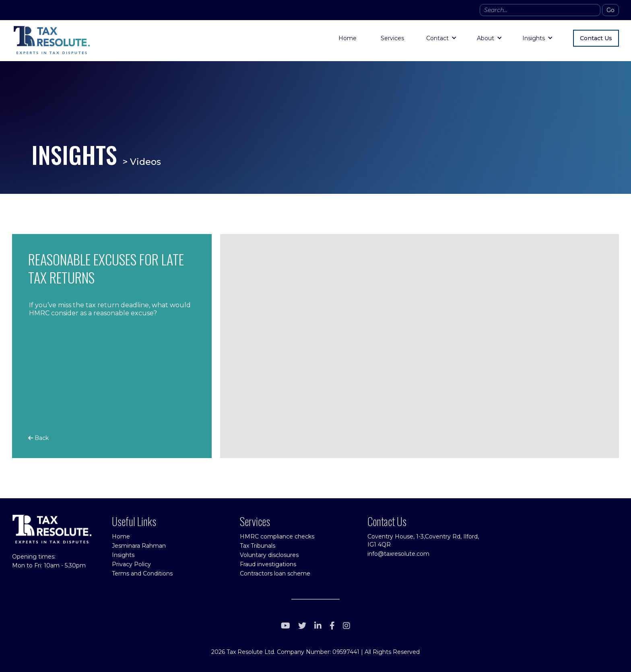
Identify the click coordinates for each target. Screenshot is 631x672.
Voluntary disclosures (269, 555)
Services (392, 38)
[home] (52, 40)
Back (38, 438)
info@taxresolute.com (398, 554)
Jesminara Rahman (139, 546)
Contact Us (596, 38)
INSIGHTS (74, 154)
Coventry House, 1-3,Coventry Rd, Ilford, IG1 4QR (423, 540)
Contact (437, 38)
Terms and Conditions (142, 573)
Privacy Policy (131, 564)
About (486, 38)
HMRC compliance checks (277, 536)
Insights (534, 38)
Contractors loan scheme (275, 573)
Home (347, 38)
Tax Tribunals (258, 546)
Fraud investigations (268, 564)
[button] (441, 38)
